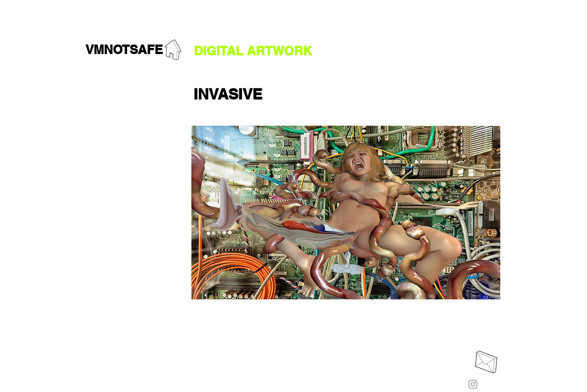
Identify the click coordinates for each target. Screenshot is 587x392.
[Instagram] (473, 384)
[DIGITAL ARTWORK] (253, 51)
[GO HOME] (173, 50)
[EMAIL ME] (486, 362)
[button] (228, 94)
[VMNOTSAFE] (124, 50)
